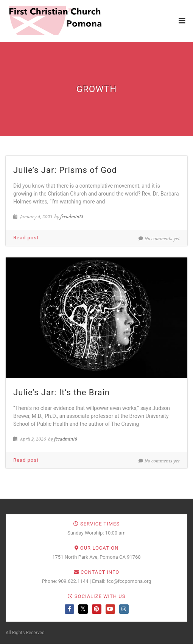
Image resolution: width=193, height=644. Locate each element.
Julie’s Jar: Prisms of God (65, 170)
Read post (26, 238)
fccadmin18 (72, 217)
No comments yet (159, 239)
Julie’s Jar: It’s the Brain (61, 392)
